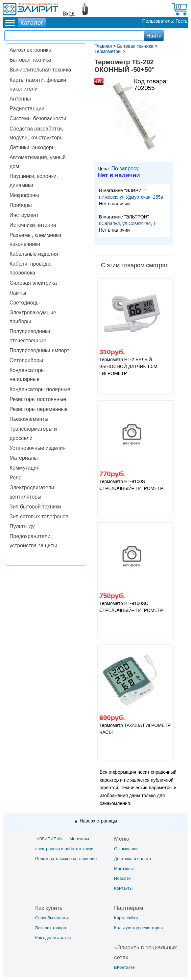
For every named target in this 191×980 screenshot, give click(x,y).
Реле (16, 478)
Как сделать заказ (53, 938)
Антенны (20, 99)
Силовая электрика (33, 283)
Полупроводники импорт (39, 350)
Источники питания (33, 225)
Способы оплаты (52, 918)
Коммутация (24, 468)
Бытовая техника (30, 60)
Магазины (124, 868)
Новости (122, 878)
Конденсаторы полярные (40, 389)
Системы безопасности (38, 118)
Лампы (18, 293)
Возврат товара (51, 928)
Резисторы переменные (39, 409)
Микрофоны (24, 195)
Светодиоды (25, 303)
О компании (126, 849)
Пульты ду (22, 526)
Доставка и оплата (132, 859)
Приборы (21, 205)
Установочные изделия (37, 448)
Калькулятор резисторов (138, 928)
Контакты (123, 888)
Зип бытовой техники (35, 507)
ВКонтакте (124, 967)
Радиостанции (27, 109)
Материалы (24, 458)
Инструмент (24, 215)
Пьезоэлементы (29, 419)
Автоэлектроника (30, 50)
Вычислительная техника (40, 70)
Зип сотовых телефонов (39, 517)
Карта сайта (126, 918)
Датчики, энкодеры (33, 147)
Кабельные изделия (34, 254)
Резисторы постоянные (38, 399)
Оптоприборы (26, 360)
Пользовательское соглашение (66, 859)
